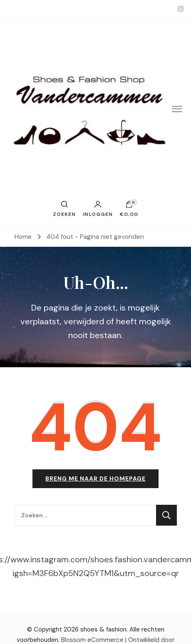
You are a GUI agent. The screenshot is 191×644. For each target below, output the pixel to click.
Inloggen (98, 209)
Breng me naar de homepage (95, 479)
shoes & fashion (103, 629)
